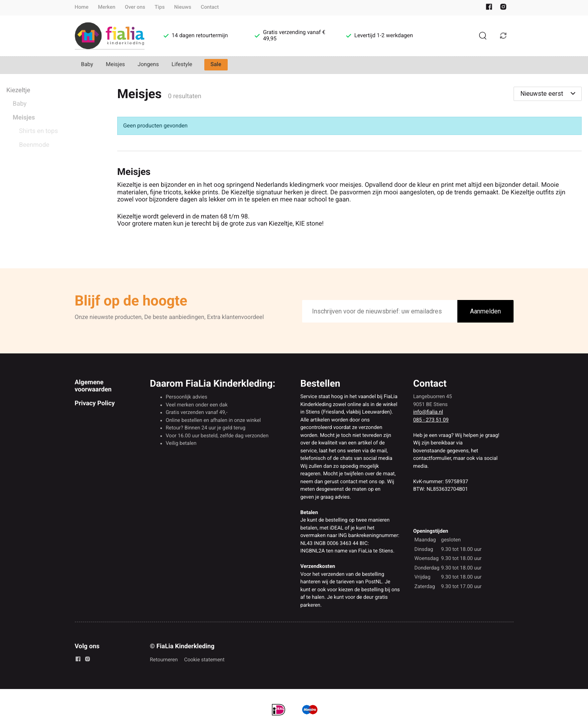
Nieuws (183, 7)
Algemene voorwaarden (93, 386)
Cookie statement (204, 660)
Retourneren (164, 660)
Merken (107, 7)
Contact (210, 7)
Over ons (135, 7)
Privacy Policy (95, 403)
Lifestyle (182, 65)
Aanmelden (485, 311)
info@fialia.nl (428, 412)
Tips (160, 7)
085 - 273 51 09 (431, 420)
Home (82, 7)
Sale (216, 65)
